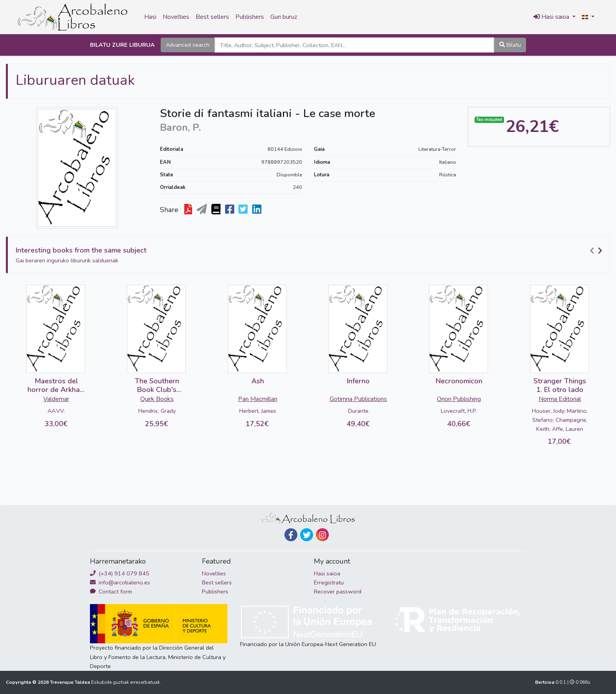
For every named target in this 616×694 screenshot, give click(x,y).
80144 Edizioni (285, 149)
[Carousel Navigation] (597, 251)
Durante (358, 411)
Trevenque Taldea (71, 682)
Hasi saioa (327, 573)
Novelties (176, 17)
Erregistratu (329, 582)
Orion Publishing (459, 399)
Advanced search (188, 45)
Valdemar (56, 399)
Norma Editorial (560, 399)
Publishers (250, 17)
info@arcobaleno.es (120, 582)
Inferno (358, 381)
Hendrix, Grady (157, 411)
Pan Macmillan (258, 399)
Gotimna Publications (358, 399)
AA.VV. (56, 411)
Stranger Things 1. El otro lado (560, 385)
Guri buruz (284, 17)
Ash (258, 381)
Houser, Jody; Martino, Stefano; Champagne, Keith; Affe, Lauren (560, 420)
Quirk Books (157, 399)
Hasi (150, 17)
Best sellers (212, 17)
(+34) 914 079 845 (120, 573)
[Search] (354, 45)
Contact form (111, 591)
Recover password (338, 591)
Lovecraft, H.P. (459, 411)
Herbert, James (258, 411)
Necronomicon (459, 381)
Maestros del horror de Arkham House (56, 389)
